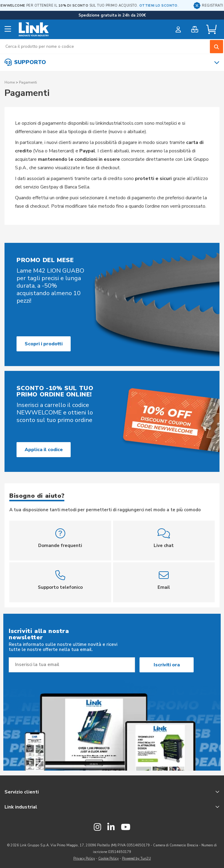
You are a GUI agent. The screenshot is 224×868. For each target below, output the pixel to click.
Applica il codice (44, 450)
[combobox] (112, 46)
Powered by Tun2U (137, 859)
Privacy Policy (84, 859)
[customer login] (178, 29)
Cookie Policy (109, 859)
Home (10, 82)
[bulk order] (195, 29)
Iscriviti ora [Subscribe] (167, 665)
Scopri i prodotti (44, 344)
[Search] (216, 47)
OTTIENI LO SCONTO (181, 6)
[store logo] (34, 29)
